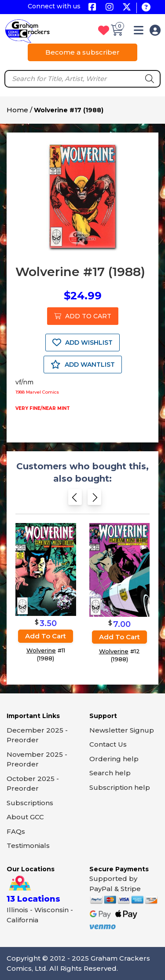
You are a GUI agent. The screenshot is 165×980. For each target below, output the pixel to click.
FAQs (16, 831)
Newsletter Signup (122, 730)
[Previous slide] (75, 500)
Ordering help (114, 759)
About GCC (25, 817)
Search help (110, 773)
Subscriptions (30, 803)
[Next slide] (94, 500)
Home (17, 110)
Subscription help (120, 787)
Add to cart (46, 636)
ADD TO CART (83, 316)
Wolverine (41, 651)
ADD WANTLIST (83, 365)
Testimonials (28, 846)
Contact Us (108, 744)
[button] (139, 32)
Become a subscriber (82, 52)
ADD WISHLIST (82, 343)
